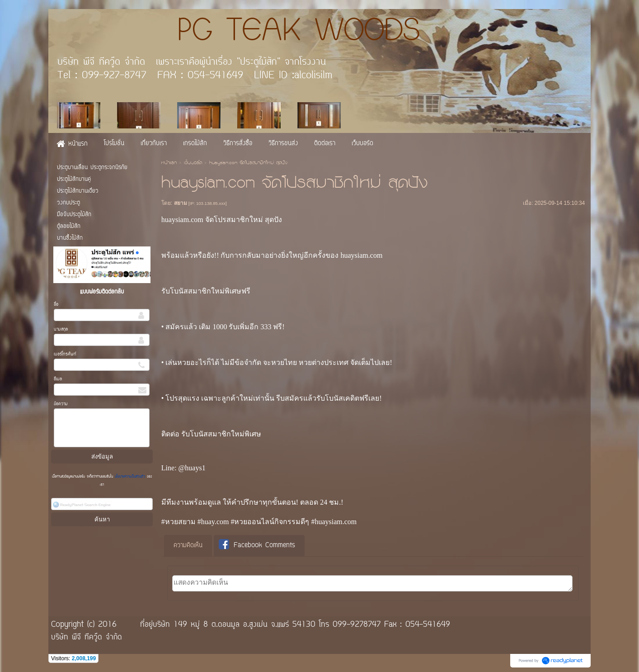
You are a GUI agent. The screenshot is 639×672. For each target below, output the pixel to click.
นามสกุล (61, 329)
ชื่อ (56, 305)
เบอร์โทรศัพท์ (65, 354)
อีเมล (58, 379)
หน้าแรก (169, 163)
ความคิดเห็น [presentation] (188, 546)
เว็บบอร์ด (193, 163)
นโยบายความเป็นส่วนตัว (130, 477)
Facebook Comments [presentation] (257, 545)
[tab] (188, 546)
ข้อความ (61, 404)
